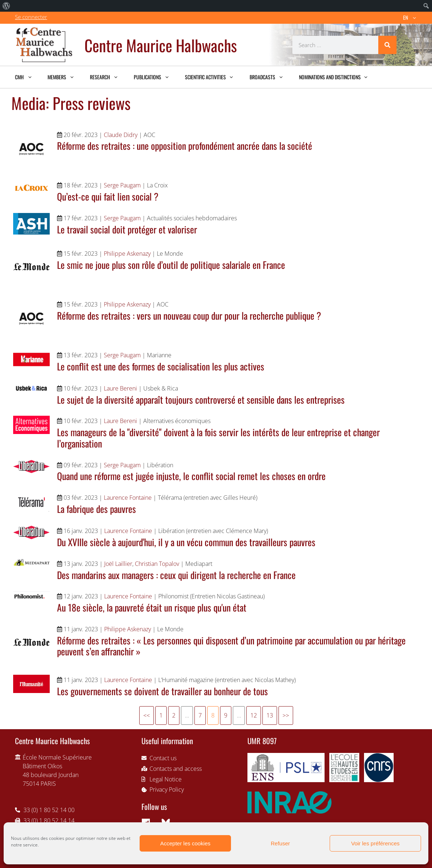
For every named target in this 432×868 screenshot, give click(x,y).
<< (147, 715)
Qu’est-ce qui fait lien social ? (108, 196)
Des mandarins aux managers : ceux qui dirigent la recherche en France (176, 575)
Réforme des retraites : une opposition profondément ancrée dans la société (185, 145)
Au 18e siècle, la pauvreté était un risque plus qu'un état (152, 607)
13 (270, 715)
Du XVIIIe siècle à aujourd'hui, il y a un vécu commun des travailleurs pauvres (186, 542)
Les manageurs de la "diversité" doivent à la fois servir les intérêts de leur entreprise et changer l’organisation (218, 437)
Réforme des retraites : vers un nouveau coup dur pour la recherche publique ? (189, 315)
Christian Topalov (157, 564)
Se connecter (31, 17)
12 (254, 715)
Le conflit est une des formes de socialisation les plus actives (161, 366)
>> (286, 715)
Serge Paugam (122, 185)
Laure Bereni (120, 388)
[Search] (387, 45)
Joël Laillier (118, 564)
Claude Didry (121, 135)
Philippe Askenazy (127, 254)
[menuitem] (6, 6)
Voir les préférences (376, 843)
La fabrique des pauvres (96, 509)
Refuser (281, 843)
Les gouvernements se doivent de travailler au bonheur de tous (162, 691)
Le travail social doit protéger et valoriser (127, 229)
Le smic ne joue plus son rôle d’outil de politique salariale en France (171, 264)
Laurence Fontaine (128, 498)
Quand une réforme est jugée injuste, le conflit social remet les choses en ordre (191, 476)
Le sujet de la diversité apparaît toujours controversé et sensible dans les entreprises (201, 399)
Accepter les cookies (185, 843)
